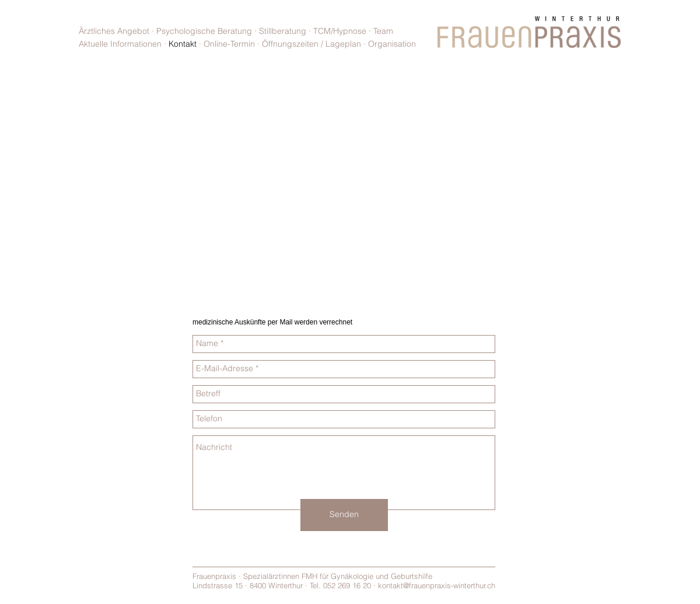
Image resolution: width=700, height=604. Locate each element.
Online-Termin (229, 44)
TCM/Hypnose (341, 31)
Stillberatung (283, 31)
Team (383, 31)
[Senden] (344, 515)
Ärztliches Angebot (114, 31)
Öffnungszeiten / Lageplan (311, 44)
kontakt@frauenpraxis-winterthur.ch (437, 585)
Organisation (392, 44)
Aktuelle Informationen (120, 44)
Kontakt (183, 44)
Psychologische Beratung (205, 31)
